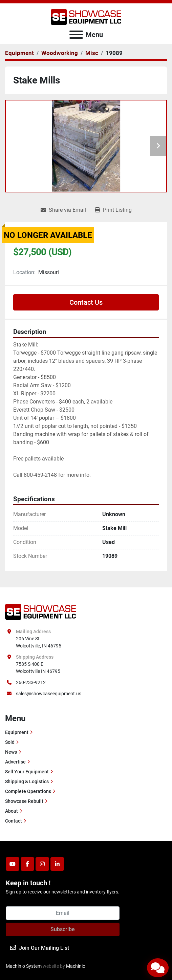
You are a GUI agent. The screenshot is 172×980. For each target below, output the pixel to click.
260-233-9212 (31, 682)
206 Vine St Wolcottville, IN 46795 (39, 642)
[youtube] (13, 864)
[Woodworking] (60, 53)
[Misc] (92, 53)
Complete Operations (28, 791)
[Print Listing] (113, 210)
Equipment (17, 732)
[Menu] (76, 35)
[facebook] (27, 864)
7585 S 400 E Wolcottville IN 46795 (38, 668)
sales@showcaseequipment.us (49, 694)
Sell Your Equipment (27, 772)
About (12, 811)
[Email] (63, 913)
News (11, 752)
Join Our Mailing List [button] (40, 948)
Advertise (15, 762)
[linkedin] (57, 864)
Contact (14, 821)
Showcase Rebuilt (24, 801)
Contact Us (86, 302)
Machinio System (24, 966)
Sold (10, 742)
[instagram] (42, 864)
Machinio (76, 966)
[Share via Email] (63, 210)
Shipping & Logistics (27, 781)
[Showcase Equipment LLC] (40, 611)
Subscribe (63, 929)
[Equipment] (19, 53)
